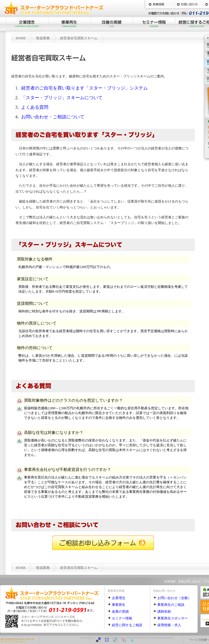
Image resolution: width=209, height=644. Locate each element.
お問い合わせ (188, 4)
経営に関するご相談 (127, 625)
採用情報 (170, 581)
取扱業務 (43, 38)
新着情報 (160, 4)
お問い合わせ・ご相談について (53, 117)
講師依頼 (164, 612)
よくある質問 (35, 107)
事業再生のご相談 (171, 605)
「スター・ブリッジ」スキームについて (62, 98)
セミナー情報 (154, 24)
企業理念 (27, 24)
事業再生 (69, 24)
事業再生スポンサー (173, 618)
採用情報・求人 (169, 625)
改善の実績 (112, 24)
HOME (21, 38)
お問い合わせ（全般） (174, 598)
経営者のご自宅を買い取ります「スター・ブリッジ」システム (84, 88)
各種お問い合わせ (190, 581)
